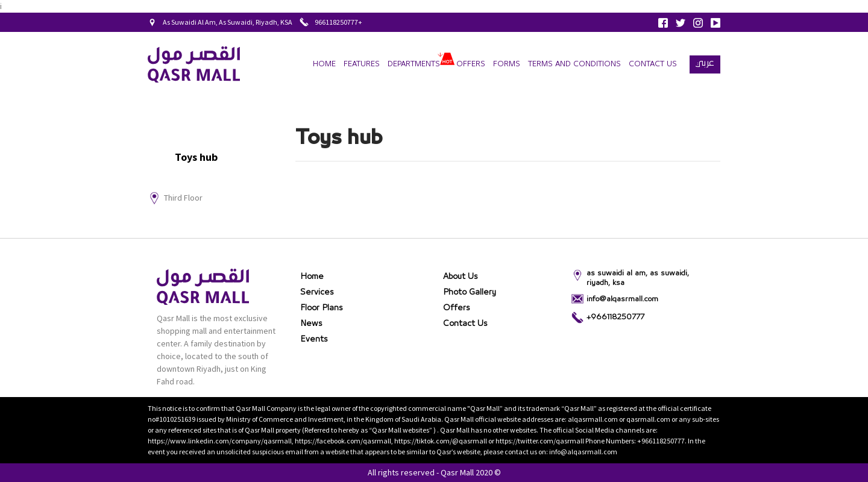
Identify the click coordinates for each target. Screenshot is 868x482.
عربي (705, 63)
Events (314, 339)
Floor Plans (322, 308)
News (311, 324)
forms (507, 64)
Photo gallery (470, 292)
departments (414, 64)
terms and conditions (574, 64)
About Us (461, 277)
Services (317, 292)
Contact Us (653, 64)
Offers (471, 64)
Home (324, 64)
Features (362, 64)
